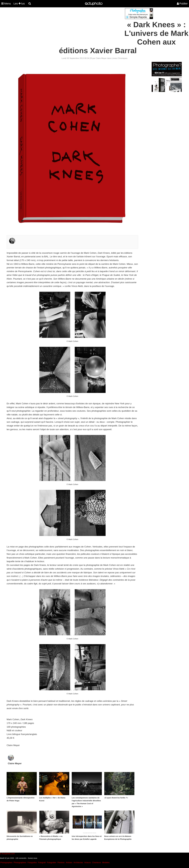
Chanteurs (97, 863)
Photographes (6, 863)
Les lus (19, 4)
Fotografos (32, 863)
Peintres (61, 863)
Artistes (69, 863)
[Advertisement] (80, 25)
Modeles (106, 863)
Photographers (20, 863)
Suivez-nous (32, 858)
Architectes (78, 863)
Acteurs (88, 863)
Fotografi (42, 863)
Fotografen (52, 863)
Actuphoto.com (8, 854)
